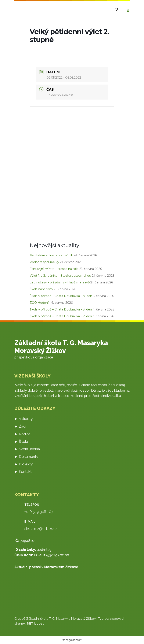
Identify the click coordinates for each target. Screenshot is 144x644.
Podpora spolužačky (44, 262)
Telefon (32, 505)
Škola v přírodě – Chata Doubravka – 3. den (61, 309)
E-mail (30, 522)
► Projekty (24, 464)
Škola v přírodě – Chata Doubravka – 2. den (61, 316)
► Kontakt (23, 472)
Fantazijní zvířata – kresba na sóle (54, 269)
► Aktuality (24, 419)
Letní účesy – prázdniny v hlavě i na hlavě (60, 282)
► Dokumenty (26, 457)
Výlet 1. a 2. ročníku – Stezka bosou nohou (60, 276)
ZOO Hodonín (40, 303)
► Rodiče (22, 434)
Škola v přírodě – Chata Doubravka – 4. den (61, 296)
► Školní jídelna (27, 449)
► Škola (21, 442)
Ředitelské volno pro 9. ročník (51, 255)
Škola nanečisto (41, 289)
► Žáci (20, 426)
